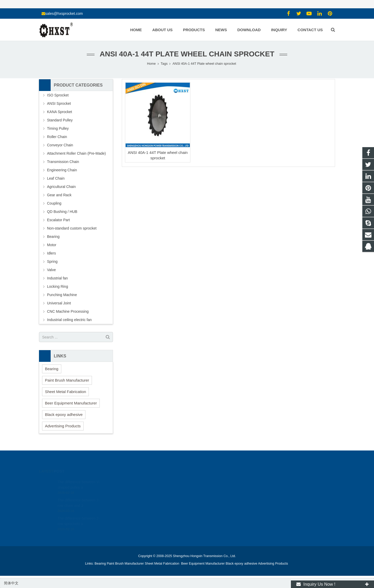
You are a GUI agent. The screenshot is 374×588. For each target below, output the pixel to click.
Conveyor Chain (60, 145)
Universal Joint (59, 303)
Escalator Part (58, 220)
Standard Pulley (60, 120)
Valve (51, 270)
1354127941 (205, 482)
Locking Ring (58, 286)
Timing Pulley (58, 128)
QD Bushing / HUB (62, 212)
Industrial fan (57, 278)
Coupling (54, 203)
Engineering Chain (62, 170)
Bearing (53, 237)
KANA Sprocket (60, 112)
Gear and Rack (59, 195)
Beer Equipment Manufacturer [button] (71, 403)
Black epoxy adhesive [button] (64, 414)
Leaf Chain (56, 178)
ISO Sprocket (58, 95)
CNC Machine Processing (68, 311)
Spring (52, 262)
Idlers (51, 253)
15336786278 (205, 489)
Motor (52, 245)
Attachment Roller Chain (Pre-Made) (76, 153)
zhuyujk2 (202, 504)
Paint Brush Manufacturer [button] (67, 380)
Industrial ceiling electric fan (69, 320)
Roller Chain (57, 137)
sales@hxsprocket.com (64, 14)
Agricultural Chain (61, 187)
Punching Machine (62, 295)
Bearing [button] (52, 369)
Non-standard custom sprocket (72, 228)
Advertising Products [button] (63, 426)
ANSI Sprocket (59, 103)
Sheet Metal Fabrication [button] (65, 392)
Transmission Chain (63, 162)
